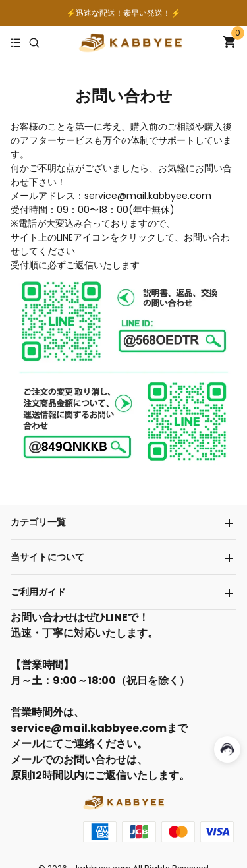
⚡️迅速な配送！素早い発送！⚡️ (124, 13)
